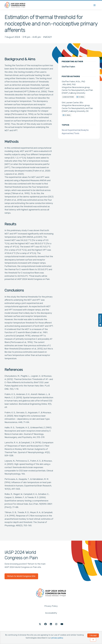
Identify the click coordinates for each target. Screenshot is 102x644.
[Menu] (95, 5)
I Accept (93, 635)
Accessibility (51, 613)
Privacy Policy (51, 606)
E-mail (82, 97)
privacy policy (57, 638)
